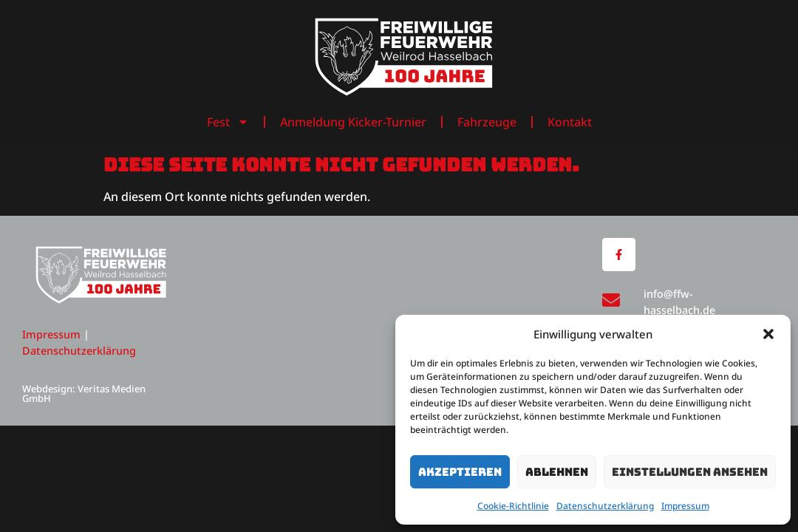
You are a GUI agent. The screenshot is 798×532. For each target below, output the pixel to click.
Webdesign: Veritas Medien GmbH (84, 393)
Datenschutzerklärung (605, 506)
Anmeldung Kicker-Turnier (353, 122)
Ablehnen (557, 472)
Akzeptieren (460, 472)
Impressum (685, 506)
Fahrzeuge (487, 122)
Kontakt (570, 122)
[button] (768, 334)
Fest (228, 122)
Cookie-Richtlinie (513, 506)
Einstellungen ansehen (690, 472)
